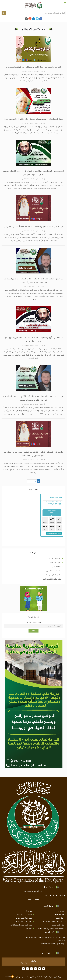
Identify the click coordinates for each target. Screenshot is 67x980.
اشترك (33, 631)
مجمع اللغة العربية (56, 563)
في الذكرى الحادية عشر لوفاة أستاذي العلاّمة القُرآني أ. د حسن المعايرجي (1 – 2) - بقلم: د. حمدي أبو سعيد (34, 281)
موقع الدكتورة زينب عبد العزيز (52, 579)
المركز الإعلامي (59, 918)
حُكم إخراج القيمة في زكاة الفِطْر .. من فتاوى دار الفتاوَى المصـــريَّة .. (33, 67)
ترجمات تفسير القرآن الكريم (24, 922)
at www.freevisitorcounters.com (37, 963)
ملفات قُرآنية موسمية (58, 925)
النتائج (30, 899)
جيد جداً (62, 895)
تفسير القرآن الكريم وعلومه (24, 918)
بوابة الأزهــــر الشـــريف (55, 558)
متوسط (48, 895)
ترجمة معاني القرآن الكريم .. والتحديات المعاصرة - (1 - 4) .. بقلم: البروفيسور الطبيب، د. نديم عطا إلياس (34, 173)
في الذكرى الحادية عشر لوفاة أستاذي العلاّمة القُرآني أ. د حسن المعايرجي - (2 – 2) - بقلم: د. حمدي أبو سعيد (34, 398)
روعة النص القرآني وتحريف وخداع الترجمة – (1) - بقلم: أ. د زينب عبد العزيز (34, 119)
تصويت (37, 899)
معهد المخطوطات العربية (53, 571)
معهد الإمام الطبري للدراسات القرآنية (21, 925)
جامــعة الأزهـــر (57, 567)
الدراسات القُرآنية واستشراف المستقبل (53, 922)
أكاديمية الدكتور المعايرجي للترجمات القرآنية (51, 929)
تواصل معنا (29, 929)
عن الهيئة (29, 911)
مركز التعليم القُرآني (58, 915)
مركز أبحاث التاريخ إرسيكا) (54, 575)
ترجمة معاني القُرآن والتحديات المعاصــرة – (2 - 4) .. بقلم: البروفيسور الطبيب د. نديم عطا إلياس (33, 339)
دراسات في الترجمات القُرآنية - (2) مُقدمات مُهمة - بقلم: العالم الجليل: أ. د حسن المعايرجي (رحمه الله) (33, 454)
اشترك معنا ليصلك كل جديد (34, 622)
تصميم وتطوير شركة (16, 977)
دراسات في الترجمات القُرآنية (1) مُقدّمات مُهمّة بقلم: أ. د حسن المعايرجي (34, 227)
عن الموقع (61, 911)
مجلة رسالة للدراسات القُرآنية (24, 915)
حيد (55, 895)
